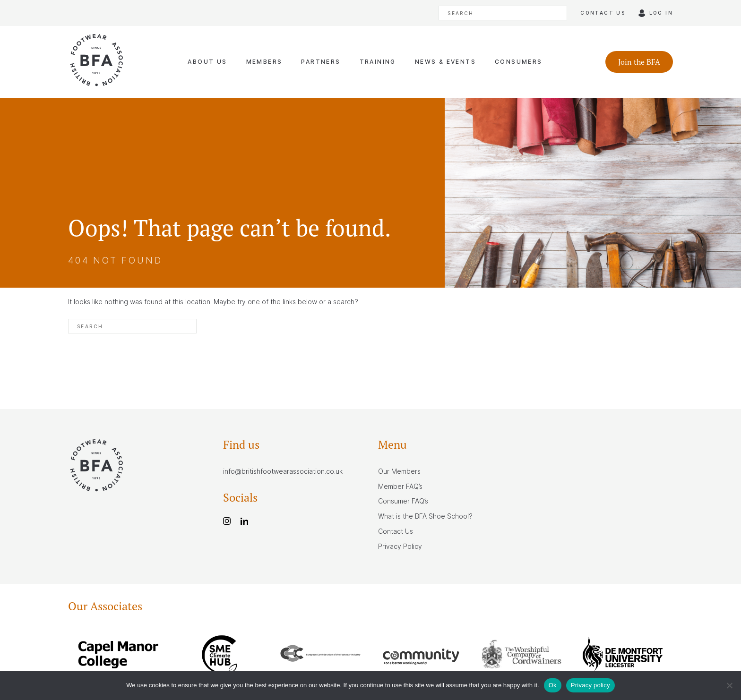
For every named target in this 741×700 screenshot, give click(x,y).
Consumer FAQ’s (403, 501)
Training (378, 62)
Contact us (603, 13)
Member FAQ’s (400, 486)
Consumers (519, 62)
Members (264, 62)
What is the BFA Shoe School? (425, 516)
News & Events (445, 62)
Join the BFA (639, 62)
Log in (661, 13)
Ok (553, 685)
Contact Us (396, 531)
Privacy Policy (400, 546)
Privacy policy (590, 685)
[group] (118, 656)
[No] (729, 685)
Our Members (399, 471)
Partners (321, 62)
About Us (207, 62)
